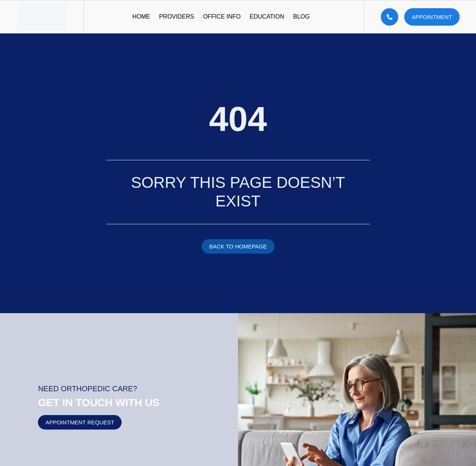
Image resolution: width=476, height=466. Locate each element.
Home (141, 17)
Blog (301, 17)
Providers (177, 17)
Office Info (222, 17)
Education (267, 17)
